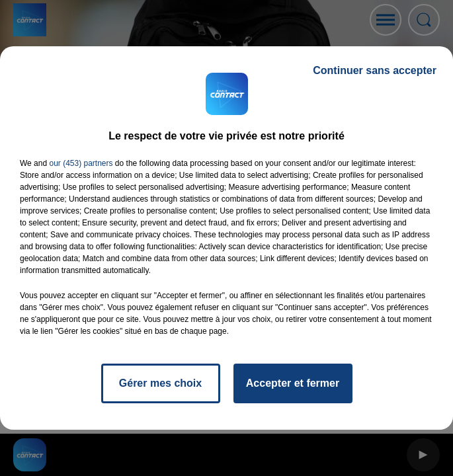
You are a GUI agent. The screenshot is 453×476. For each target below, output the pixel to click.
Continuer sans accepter (375, 70)
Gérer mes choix (160, 383)
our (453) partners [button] (81, 163)
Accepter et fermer (293, 383)
